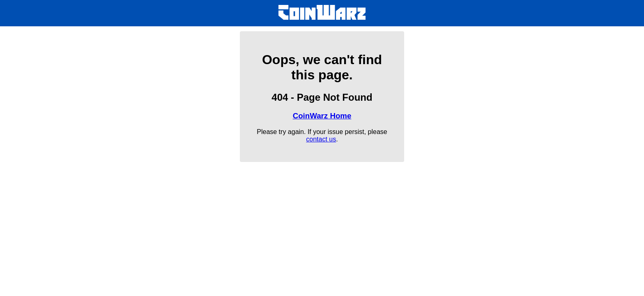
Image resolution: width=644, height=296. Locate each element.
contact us (321, 139)
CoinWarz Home (322, 116)
